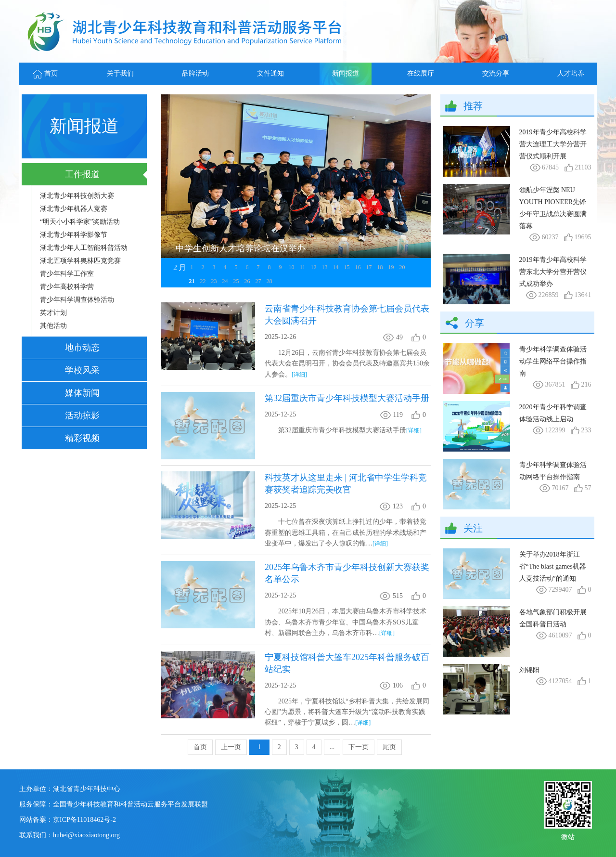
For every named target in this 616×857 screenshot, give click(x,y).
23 (214, 281)
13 (325, 267)
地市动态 (82, 348)
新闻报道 (346, 73)
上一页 (231, 747)
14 (336, 267)
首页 (45, 73)
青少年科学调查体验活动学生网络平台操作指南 (553, 361)
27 (258, 281)
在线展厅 (421, 73)
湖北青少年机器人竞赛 (74, 209)
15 (347, 267)
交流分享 (496, 73)
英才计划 (53, 313)
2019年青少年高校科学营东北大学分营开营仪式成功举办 (553, 272)
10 (292, 267)
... (332, 747)
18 (380, 267)
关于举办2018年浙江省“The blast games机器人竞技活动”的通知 (553, 566)
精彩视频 (82, 438)
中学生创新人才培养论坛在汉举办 (241, 248)
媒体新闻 (82, 393)
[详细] (299, 375)
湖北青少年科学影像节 (74, 235)
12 (314, 267)
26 (247, 281)
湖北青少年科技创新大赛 (77, 196)
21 (192, 281)
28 (269, 281)
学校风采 (82, 370)
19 (391, 267)
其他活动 (53, 326)
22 (203, 281)
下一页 (359, 747)
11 (303, 267)
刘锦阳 (529, 670)
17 (369, 267)
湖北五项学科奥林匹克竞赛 (80, 261)
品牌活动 (195, 73)
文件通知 (270, 73)
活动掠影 (82, 416)
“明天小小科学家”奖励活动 (80, 222)
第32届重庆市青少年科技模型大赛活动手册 (347, 398)
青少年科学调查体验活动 (77, 300)
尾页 (389, 747)
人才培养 (571, 73)
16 (358, 267)
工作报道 (82, 174)
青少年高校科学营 (67, 287)
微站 (568, 836)
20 (402, 267)
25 (236, 281)
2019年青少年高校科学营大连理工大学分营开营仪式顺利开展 (553, 144)
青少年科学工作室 (67, 274)
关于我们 (120, 73)
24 (225, 281)
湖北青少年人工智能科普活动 (84, 248)
